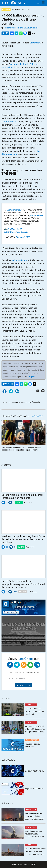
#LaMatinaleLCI (14, 229)
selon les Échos (20, 260)
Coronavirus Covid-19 (35, 771)
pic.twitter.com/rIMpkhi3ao (16, 232)
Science (23, 592)
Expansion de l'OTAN (34, 789)
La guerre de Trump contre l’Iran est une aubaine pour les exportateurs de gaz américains (35, 852)
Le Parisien (35, 43)
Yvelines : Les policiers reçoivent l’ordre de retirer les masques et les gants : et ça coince (23, 539)
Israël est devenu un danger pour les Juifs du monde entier (34, 711)
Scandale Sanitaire (31, 28)
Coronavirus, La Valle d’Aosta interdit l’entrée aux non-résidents (22, 496)
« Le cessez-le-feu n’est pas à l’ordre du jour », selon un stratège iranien (35, 816)
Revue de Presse (32, 740)
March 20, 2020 (23, 237)
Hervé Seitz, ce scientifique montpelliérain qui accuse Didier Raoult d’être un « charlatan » (23, 584)
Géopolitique (31, 705)
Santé (19, 502)
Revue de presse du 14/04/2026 (33, 745)
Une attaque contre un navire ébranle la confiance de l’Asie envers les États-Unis (35, 834)
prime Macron (10, 122)
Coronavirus (10, 28)
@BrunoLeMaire (36, 215)
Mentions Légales (18, 864)
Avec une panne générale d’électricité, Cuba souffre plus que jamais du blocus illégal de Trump (35, 729)
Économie (6, 10)
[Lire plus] (31, 377)
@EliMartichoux (14, 210)
